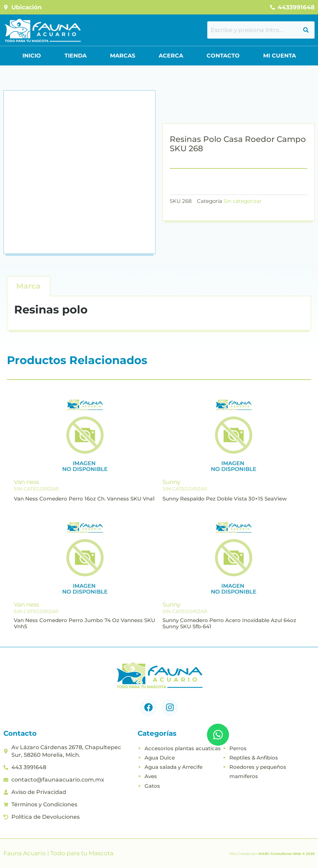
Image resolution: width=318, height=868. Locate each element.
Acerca (171, 56)
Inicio (32, 56)
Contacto (223, 56)
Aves (151, 776)
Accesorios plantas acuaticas (183, 748)
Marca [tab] (28, 286)
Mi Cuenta (280, 56)
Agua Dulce (160, 758)
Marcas (123, 56)
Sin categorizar (243, 201)
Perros (238, 748)
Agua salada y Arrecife (173, 767)
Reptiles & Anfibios (254, 758)
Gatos (152, 786)
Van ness (26, 482)
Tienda (76, 56)
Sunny (171, 482)
